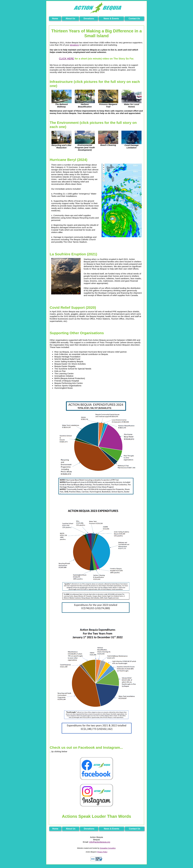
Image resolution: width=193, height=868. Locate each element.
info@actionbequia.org (100, 842)
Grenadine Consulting (108, 848)
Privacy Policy (102, 852)
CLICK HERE (66, 59)
